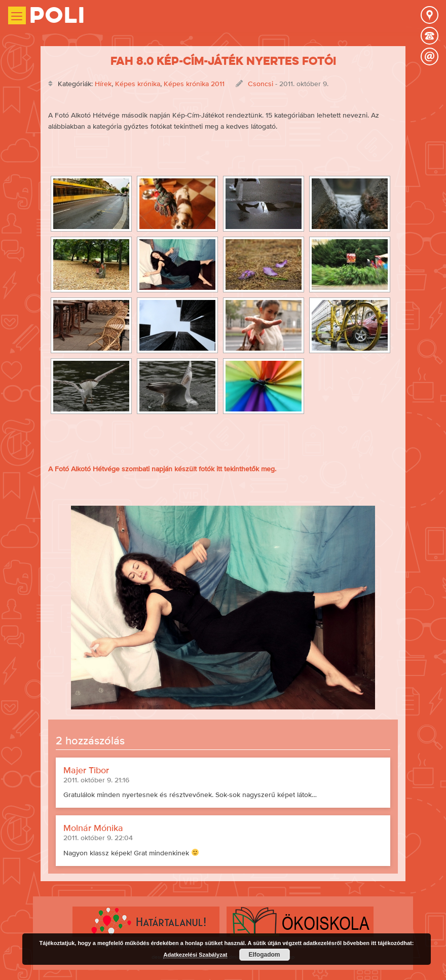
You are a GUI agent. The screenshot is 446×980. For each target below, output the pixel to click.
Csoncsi (261, 84)
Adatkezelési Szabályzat (195, 955)
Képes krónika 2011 (194, 84)
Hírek (103, 84)
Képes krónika (138, 84)
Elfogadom (265, 955)
